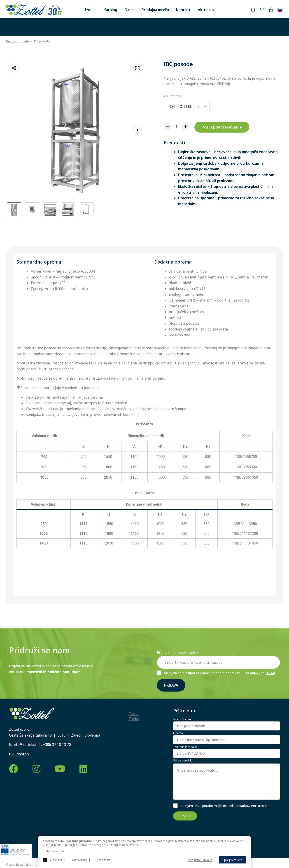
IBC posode (42, 41)
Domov (11, 41)
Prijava (171, 685)
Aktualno (206, 10)
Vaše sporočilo (183, 761)
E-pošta (178, 733)
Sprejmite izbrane (200, 860)
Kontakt (183, 10)
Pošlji (185, 816)
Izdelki (91, 10)
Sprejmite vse (232, 860)
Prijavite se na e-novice (177, 653)
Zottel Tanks (134, 716)
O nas (129, 10)
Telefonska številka (185, 747)
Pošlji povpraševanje (222, 127)
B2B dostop (19, 754)
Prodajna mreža (155, 10)
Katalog (110, 10)
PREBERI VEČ (261, 806)
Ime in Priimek (182, 719)
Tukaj (271, 673)
